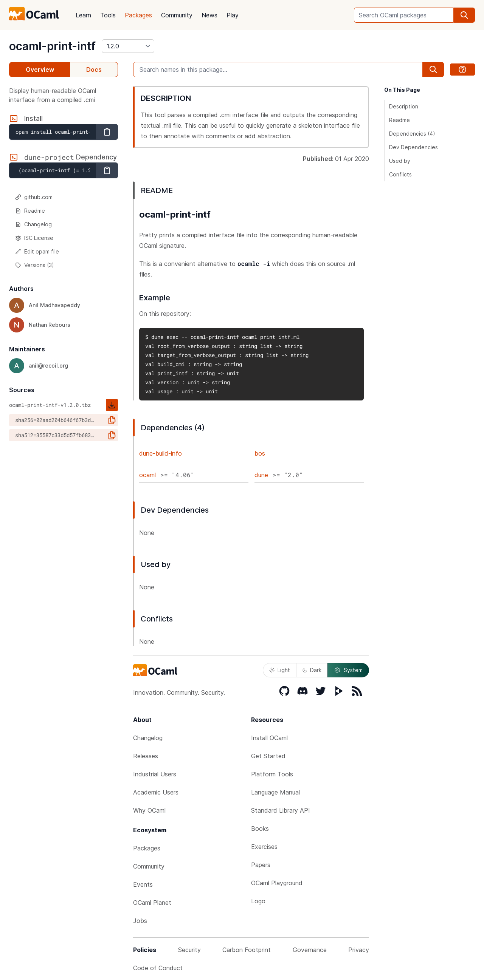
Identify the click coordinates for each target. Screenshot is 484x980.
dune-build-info (161, 453)
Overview (40, 70)
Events (143, 884)
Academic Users (156, 792)
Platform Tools (272, 774)
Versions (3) (35, 265)
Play (233, 15)
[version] (128, 46)
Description (404, 106)
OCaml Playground (277, 883)
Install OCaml (269, 738)
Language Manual (275, 792)
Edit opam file (37, 251)
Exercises (264, 847)
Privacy (359, 950)
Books (260, 829)
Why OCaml (149, 810)
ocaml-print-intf (52, 46)
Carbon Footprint (247, 950)
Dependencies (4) (412, 134)
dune (261, 475)
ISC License (34, 238)
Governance (310, 950)
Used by (400, 161)
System (348, 670)
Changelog (33, 224)
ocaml (147, 475)
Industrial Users (155, 774)
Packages (138, 15)
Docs (94, 70)
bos (260, 453)
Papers (261, 865)
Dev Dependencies (413, 147)
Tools (108, 15)
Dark (312, 670)
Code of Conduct (158, 968)
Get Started (268, 756)
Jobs (140, 921)
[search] (464, 15)
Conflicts (400, 174)
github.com (34, 197)
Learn (83, 15)
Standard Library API (281, 810)
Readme (30, 211)
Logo (258, 901)
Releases (146, 756)
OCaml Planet (152, 903)
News (209, 15)
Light (280, 670)
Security (189, 950)
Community (177, 15)
